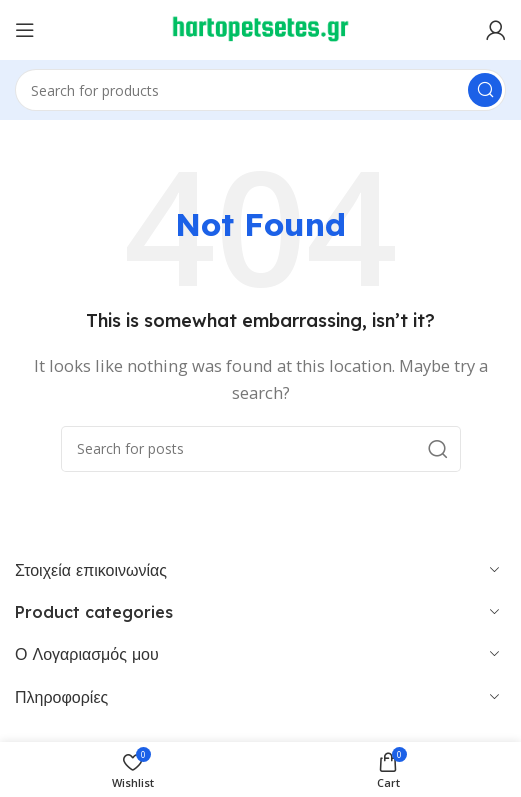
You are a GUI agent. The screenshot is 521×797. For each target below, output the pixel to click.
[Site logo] (261, 28)
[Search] (260, 90)
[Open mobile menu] (25, 30)
